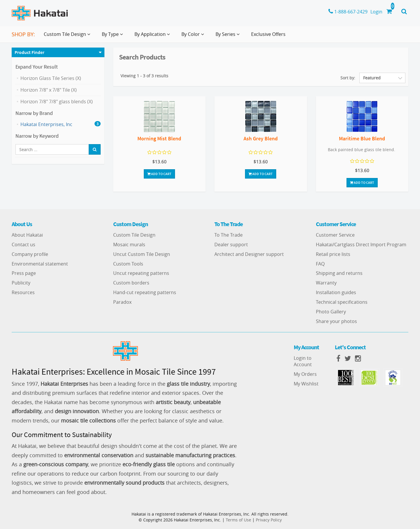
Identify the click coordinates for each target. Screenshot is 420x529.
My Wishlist (306, 384)
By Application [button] (153, 36)
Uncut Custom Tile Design (142, 254)
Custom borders (131, 283)
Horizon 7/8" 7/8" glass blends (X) (57, 102)
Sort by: (348, 78)
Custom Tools (128, 264)
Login (376, 12)
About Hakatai (27, 235)
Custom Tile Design (134, 235)
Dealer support (231, 245)
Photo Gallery (331, 312)
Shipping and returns (339, 273)
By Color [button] (194, 36)
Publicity (21, 283)
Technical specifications (342, 302)
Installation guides (336, 292)
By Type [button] (113, 36)
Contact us (23, 245)
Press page (24, 273)
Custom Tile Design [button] (68, 36)
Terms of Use (238, 520)
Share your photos (336, 321)
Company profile (30, 254)
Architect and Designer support (249, 254)
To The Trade (229, 235)
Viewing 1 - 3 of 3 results (144, 76)
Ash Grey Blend (261, 138)
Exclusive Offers (268, 34)
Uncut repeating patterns (141, 273)
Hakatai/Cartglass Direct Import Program (361, 245)
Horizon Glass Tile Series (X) (51, 78)
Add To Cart (159, 174)
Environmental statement (40, 264)
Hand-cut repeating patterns (145, 292)
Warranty (326, 283)
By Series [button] (229, 36)
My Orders (305, 374)
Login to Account (303, 361)
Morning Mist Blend (159, 138)
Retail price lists (333, 254)
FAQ (320, 264)
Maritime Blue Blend (362, 138)
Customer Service (335, 235)
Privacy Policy (269, 520)
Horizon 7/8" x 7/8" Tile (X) (49, 90)
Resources (23, 292)
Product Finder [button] (29, 52)
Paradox (122, 302)
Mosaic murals (129, 245)
